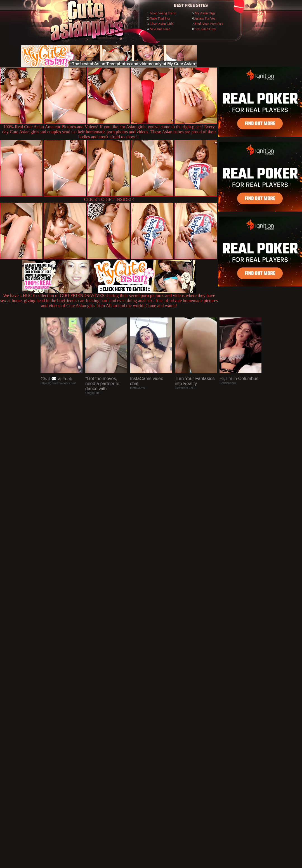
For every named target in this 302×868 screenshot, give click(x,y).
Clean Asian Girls (161, 24)
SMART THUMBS (161, 754)
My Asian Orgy (205, 13)
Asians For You (205, 18)
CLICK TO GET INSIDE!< (109, 199)
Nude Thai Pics (160, 18)
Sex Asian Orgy (205, 29)
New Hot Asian (160, 29)
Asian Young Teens (163, 13)
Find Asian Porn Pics (209, 24)
